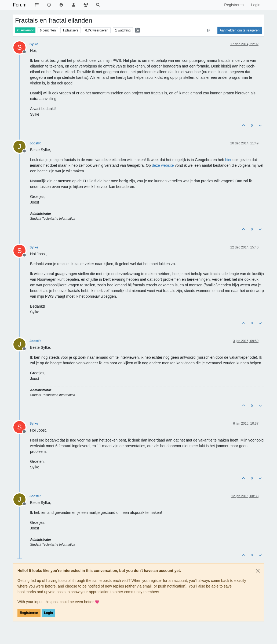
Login (48, 613)
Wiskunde (25, 30)
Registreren (29, 613)
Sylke (34, 44)
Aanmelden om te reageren (240, 30)
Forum (20, 5)
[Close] (258, 571)
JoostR (35, 143)
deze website (163, 165)
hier (228, 160)
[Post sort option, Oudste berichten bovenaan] (208, 30)
